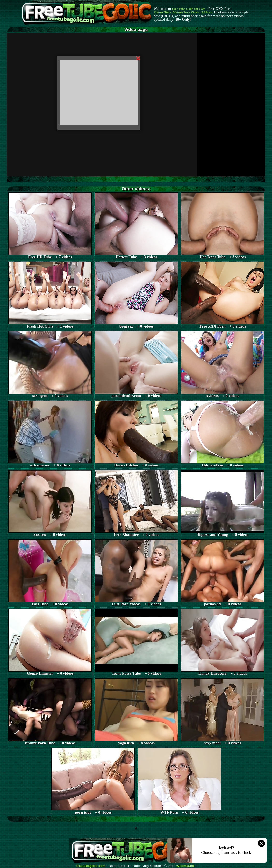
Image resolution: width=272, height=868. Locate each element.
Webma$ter (185, 866)
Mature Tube (162, 12)
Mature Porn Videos (186, 12)
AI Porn (207, 12)
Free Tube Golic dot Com (188, 9)
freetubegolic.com (91, 866)
